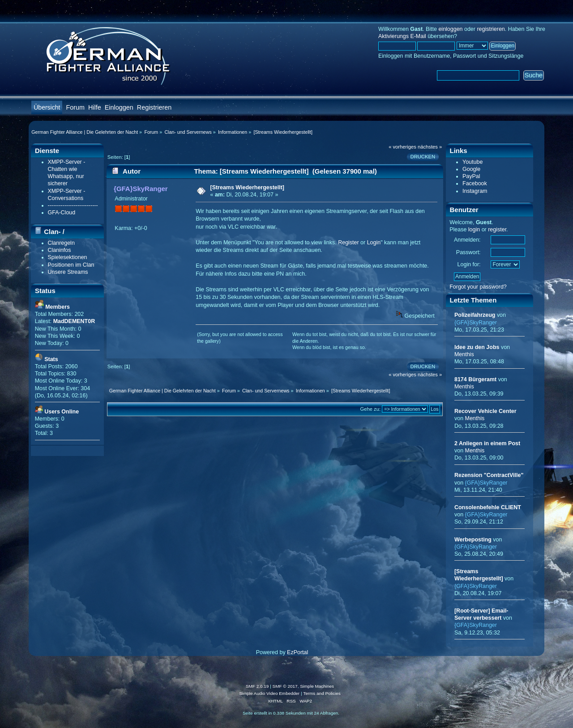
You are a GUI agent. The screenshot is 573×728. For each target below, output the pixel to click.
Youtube (473, 162)
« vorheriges (402, 147)
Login (374, 243)
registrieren (491, 29)
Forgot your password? (478, 287)
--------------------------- (73, 205)
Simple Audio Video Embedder (269, 693)
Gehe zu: (371, 409)
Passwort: (468, 252)
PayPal (471, 176)
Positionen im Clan (71, 265)
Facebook (475, 183)
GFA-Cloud (62, 213)
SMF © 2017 (285, 686)
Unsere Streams (68, 272)
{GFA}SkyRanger (141, 189)
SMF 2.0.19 (257, 686)
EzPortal (297, 652)
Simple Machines (317, 686)
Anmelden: (467, 240)
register (497, 230)
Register (348, 243)
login (474, 230)
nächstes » (430, 147)
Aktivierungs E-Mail (402, 36)
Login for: (469, 264)
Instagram (475, 191)
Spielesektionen (68, 257)
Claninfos (60, 250)
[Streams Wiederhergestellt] (248, 187)
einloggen (450, 29)
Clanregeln (61, 243)
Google (471, 169)
